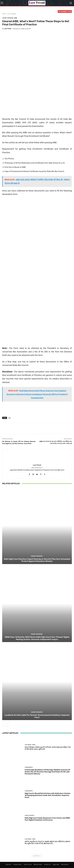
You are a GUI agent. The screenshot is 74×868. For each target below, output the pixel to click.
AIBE (16, 18)
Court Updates (12, 14)
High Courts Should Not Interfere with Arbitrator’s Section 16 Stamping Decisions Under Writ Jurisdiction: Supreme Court (48, 801)
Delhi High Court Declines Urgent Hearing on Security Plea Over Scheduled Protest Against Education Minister (37, 566)
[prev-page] (4, 731)
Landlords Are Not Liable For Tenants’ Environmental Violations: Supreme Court (37, 722)
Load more (37, 862)
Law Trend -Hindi (30, 751)
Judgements (29, 773)
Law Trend (8, 29)
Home (4, 14)
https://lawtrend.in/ (37, 474)
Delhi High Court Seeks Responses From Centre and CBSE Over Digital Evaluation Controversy (47, 825)
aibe (10, 424)
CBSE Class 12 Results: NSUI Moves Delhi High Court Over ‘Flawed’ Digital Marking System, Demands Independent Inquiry (37, 644)
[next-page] (7, 731)
